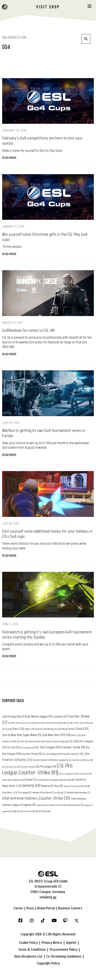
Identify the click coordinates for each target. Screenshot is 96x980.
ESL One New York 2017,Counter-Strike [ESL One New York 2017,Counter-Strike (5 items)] (19, 767)
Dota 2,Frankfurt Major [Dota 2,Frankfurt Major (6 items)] (57, 742)
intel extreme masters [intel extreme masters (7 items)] (78, 793)
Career (19, 908)
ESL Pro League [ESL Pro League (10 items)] (46, 767)
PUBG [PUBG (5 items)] (16, 812)
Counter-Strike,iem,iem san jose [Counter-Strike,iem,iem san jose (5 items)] (23, 723)
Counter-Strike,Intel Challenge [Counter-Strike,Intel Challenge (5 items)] (52, 723)
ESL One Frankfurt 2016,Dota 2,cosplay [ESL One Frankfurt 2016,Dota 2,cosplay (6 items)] (50, 760)
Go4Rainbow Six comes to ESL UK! (28, 331)
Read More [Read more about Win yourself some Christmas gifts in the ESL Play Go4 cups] (9, 254)
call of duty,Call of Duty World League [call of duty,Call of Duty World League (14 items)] (27, 717)
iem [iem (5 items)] (57, 793)
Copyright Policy (48, 964)
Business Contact (70, 908)
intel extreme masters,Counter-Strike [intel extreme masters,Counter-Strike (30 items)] (36, 798)
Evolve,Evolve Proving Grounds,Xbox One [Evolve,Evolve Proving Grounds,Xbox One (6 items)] (55, 780)
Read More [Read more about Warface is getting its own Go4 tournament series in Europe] (9, 455)
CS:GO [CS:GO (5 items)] (8, 729)
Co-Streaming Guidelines (64, 957)
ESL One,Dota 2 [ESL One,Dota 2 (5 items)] (27, 748)
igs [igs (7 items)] (63, 793)
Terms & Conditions (32, 950)
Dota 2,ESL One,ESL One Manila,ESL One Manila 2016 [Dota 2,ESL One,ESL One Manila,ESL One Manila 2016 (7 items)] (50, 729)
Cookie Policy (28, 943)
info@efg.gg (48, 897)
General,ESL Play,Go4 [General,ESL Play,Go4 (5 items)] (74, 786)
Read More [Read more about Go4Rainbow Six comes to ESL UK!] (9, 354)
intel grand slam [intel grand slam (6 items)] (75, 805)
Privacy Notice (52, 943)
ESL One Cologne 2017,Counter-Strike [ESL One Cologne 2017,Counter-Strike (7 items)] (61, 754)
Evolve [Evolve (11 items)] (30, 780)
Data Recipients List (28, 957)
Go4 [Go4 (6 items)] (87, 786)
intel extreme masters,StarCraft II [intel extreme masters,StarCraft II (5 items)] (51, 805)
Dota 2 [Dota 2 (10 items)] (18, 729)
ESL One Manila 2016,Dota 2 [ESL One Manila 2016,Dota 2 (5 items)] (81, 760)
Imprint (71, 943)
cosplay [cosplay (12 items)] (60, 717)
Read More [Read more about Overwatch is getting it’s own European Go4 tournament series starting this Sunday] (9, 656)
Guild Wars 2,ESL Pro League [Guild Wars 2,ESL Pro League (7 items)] (17, 793)
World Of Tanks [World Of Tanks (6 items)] (43, 811)
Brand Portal (46, 908)
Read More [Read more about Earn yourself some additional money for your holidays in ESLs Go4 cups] (9, 556)
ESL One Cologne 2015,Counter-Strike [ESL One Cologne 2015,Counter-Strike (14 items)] (60, 747)
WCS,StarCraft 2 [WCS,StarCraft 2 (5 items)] (27, 812)
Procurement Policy (64, 950)
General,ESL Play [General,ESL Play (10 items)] (52, 786)
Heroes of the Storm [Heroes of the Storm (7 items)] (43, 793)
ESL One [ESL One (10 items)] (13, 748)
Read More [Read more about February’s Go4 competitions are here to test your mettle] (9, 158)
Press (30, 908)
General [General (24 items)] (31, 786)
